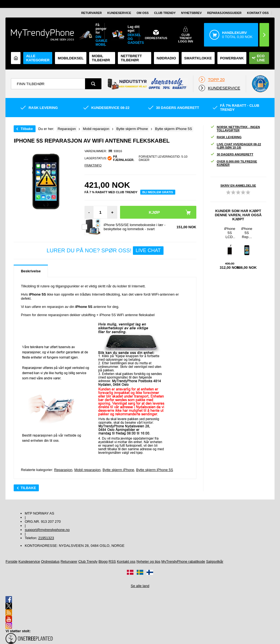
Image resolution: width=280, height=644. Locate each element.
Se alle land (140, 586)
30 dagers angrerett (232, 154)
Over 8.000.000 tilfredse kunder (234, 163)
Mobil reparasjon (87, 470)
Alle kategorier (38, 58)
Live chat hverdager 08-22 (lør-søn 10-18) (236, 146)
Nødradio (166, 58)
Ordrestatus (50, 561)
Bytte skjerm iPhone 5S (155, 470)
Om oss (143, 13)
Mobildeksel (71, 58)
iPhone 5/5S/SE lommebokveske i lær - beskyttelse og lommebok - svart (135, 227)
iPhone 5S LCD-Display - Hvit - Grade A (230, 233)
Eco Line (258, 58)
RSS (112, 561)
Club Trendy (165, 13)
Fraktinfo (93, 165)
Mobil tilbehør (101, 58)
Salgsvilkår (215, 561)
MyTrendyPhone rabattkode (183, 561)
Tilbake (27, 129)
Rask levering (226, 137)
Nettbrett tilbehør (131, 58)
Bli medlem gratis (158, 192)
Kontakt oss (258, 13)
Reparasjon (63, 470)
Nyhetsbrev (191, 13)
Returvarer (91, 13)
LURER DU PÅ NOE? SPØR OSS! (105, 251)
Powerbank (232, 58)
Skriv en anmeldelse (238, 186)
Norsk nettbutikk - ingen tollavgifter (235, 129)
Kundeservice (119, 13)
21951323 (46, 538)
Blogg (103, 561)
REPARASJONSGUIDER (224, 13)
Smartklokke (198, 58)
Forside (11, 561)
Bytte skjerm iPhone (118, 470)
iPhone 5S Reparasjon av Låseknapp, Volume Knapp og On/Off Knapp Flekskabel (247, 233)
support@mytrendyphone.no (47, 530)
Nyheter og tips (148, 561)
